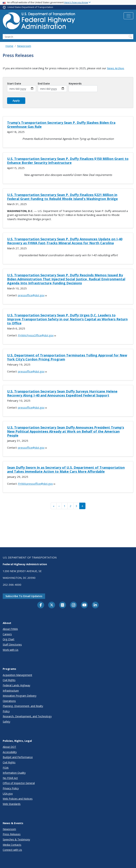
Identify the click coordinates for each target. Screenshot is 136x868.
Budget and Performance (18, 757)
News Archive (115, 68)
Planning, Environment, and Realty (23, 706)
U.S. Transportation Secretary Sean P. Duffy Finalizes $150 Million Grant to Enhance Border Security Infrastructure (68, 161)
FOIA (6, 768)
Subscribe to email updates (24, 596)
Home (9, 46)
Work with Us (11, 650)
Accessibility (10, 752)
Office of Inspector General (19, 783)
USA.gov (8, 794)
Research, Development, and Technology (27, 716)
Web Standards (12, 804)
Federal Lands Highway (16, 685)
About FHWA (10, 629)
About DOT (9, 747)
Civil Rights (9, 680)
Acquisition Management (17, 675)
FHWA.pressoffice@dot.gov (37, 484)
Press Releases (12, 834)
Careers (7, 634)
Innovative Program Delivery (20, 696)
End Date (44, 83)
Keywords (75, 83)
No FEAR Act (10, 778)
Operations (9, 701)
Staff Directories (12, 645)
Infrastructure (11, 691)
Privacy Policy (11, 788)
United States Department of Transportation (30, 7)
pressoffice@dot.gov (33, 295)
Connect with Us (12, 850)
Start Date (14, 83)
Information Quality (14, 773)
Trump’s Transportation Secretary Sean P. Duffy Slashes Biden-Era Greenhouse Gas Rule (61, 125)
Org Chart (9, 639)
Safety (6, 722)
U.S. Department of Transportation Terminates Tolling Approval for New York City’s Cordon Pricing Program (67, 357)
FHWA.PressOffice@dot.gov (37, 335)
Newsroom (24, 46)
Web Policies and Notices (18, 799)
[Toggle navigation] (128, 16)
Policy (6, 711)
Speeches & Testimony (16, 839)
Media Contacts (12, 845)
